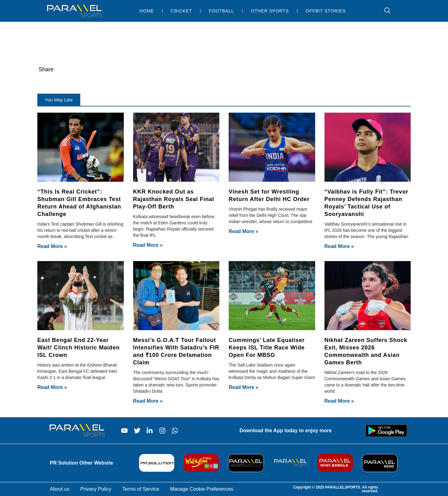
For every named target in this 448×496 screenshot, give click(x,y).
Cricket (181, 11)
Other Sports (270, 11)
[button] (59, 100)
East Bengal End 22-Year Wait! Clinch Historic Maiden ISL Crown (79, 348)
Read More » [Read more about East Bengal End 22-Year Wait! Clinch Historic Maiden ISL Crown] (52, 387)
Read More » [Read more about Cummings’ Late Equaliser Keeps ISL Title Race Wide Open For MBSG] (243, 387)
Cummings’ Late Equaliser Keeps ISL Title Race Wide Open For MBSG (267, 348)
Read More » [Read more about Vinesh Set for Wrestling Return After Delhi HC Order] (243, 231)
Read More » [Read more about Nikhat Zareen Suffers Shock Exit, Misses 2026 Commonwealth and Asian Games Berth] (339, 401)
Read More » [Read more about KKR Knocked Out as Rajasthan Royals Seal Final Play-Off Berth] (148, 245)
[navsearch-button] (384, 11)
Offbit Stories (326, 11)
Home (147, 11)
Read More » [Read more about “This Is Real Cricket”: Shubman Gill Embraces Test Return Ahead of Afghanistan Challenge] (52, 246)
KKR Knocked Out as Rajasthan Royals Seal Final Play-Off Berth (174, 199)
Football (221, 11)
